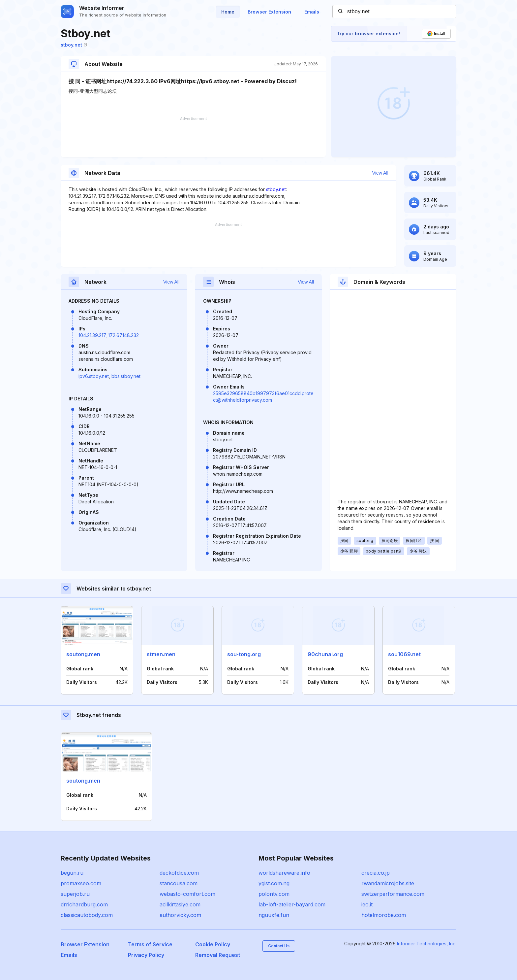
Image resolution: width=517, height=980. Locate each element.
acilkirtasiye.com (180, 904)
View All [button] (380, 173)
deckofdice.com (179, 873)
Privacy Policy (146, 955)
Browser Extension (269, 12)
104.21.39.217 (92, 335)
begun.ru (72, 873)
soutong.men (83, 654)
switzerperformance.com (393, 894)
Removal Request (218, 955)
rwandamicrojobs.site (388, 883)
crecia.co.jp (376, 873)
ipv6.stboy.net (94, 376)
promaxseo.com (81, 883)
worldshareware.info (284, 873)
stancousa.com (179, 883)
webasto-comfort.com (187, 894)
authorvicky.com (180, 915)
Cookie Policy (213, 944)
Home (228, 12)
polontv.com (274, 894)
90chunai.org (325, 654)
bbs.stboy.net (126, 376)
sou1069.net (404, 654)
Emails (312, 12)
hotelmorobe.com (384, 915)
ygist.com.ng (274, 883)
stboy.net (74, 45)
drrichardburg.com (84, 904)
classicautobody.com (87, 915)
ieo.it (367, 904)
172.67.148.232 (123, 335)
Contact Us (279, 946)
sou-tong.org (244, 654)
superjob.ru (75, 894)
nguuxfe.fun (274, 915)
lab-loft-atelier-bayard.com (292, 904)
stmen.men (161, 654)
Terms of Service (150, 944)
